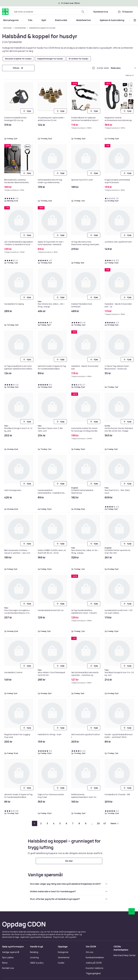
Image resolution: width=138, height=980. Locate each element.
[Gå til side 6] (66, 823)
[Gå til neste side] (115, 823)
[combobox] (49, 12)
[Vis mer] (69, 861)
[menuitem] (11, 20)
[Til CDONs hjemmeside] (5, 12)
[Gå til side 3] (47, 823)
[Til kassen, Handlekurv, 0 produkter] (125, 12)
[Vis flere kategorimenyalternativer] (135, 20)
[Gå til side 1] (35, 823)
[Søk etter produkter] (83, 12)
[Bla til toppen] (132, 911)
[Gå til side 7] (73, 823)
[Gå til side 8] (79, 823)
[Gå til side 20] (98, 823)
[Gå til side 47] (105, 823)
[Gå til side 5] (60, 823)
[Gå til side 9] (86, 823)
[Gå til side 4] (54, 823)
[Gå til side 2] (41, 823)
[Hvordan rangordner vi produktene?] (93, 68)
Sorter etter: (103, 68)
